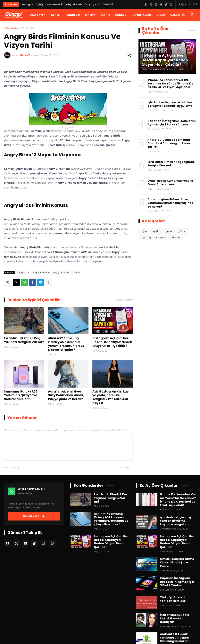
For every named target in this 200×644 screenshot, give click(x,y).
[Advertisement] (167, 274)
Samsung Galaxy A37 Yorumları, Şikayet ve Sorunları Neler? (21, 395)
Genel (55, 15)
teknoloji (176, 237)
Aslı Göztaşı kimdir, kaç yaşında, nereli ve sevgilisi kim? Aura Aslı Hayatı (111, 397)
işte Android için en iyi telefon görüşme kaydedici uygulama (170, 104)
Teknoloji (72, 15)
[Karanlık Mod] (184, 15)
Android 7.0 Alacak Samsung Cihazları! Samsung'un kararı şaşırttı (169, 143)
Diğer (161, 15)
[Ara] (192, 15)
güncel (182, 231)
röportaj (146, 237)
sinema (76, 273)
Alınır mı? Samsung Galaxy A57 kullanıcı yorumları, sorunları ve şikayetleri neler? (66, 344)
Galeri (175, 15)
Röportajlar (141, 15)
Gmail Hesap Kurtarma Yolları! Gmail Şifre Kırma (170, 182)
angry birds (27, 28)
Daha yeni (12, 467)
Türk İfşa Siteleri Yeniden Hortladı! (173, 599)
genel (169, 231)
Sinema (90, 15)
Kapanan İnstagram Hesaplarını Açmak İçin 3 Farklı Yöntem (172, 123)
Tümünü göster (123, 300)
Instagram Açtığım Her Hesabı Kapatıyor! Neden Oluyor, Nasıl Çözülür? (112, 342)
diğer (144, 231)
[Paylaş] (129, 55)
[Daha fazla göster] (48, 282)
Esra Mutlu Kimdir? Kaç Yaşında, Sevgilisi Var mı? (24, 340)
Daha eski (124, 467)
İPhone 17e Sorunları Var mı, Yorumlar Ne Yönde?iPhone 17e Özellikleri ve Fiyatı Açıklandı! (171, 84)
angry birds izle (61, 273)
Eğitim (105, 15)
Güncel (121, 15)
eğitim (156, 231)
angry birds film (41, 273)
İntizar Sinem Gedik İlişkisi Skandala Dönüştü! (175, 619)
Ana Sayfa (38, 15)
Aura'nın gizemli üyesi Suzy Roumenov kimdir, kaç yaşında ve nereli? (66, 395)
